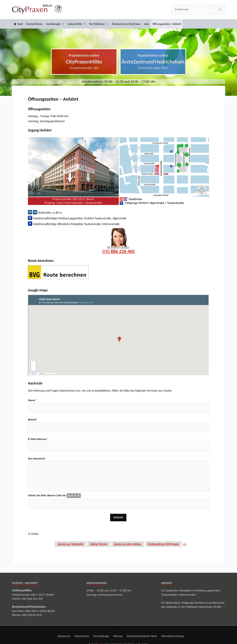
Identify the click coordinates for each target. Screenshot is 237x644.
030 (119, 251)
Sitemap (118, 636)
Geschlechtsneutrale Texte (142, 636)
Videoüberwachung (172, 636)
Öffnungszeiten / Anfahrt (167, 24)
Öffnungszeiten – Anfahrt (53, 99)
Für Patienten (99, 24)
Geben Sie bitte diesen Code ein (54, 496)
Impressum (64, 636)
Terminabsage (101, 636)
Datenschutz (82, 636)
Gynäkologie (55, 24)
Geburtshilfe (77, 24)
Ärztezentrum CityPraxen (126, 24)
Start (20, 24)
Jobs (147, 24)
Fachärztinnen (34, 24)
